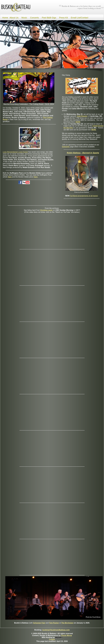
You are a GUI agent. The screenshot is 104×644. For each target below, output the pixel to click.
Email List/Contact (80, 18)
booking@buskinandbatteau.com (56, 630)
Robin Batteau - (83, 153)
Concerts (34, 18)
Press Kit (63, 18)
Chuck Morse (66, 635)
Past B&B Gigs (49, 18)
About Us (14, 18)
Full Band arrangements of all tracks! (84, 196)
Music (24, 18)
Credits (52, 639)
